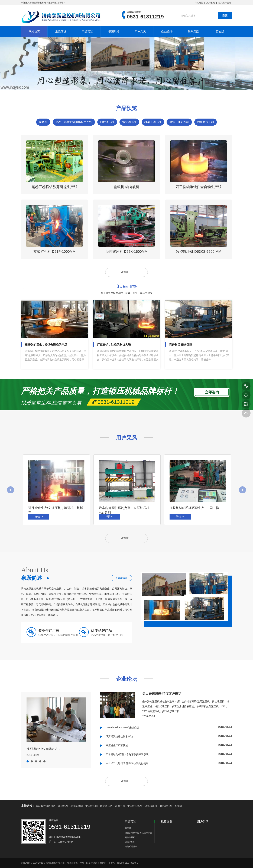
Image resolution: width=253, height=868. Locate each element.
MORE (126, 272)
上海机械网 (77, 806)
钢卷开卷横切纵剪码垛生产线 (74, 122)
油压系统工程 (206, 122)
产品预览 (87, 32)
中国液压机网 (135, 806)
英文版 (220, 32)
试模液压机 (151, 806)
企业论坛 (167, 32)
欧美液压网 (106, 806)
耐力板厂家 (166, 806)
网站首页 (34, 32)
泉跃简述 (61, 32)
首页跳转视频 (225, 3)
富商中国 (120, 806)
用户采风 (140, 32)
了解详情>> (121, 578)
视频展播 (114, 32)
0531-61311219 (246, 386)
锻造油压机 (129, 122)
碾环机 (43, 122)
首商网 (178, 806)
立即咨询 (212, 391)
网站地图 (199, 3)
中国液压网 (92, 806)
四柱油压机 (107, 122)
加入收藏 (210, 3)
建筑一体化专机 (179, 122)
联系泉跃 (193, 32)
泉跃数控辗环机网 (46, 806)
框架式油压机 (153, 122)
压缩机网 (63, 806)
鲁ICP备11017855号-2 (128, 863)
